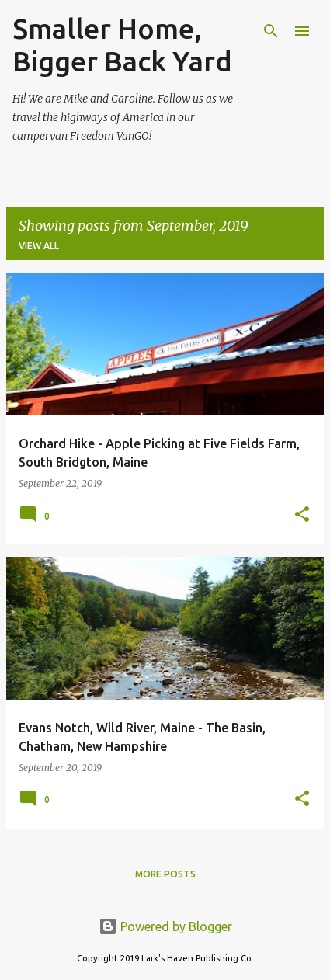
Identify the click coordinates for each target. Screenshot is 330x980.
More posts (165, 874)
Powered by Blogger (165, 926)
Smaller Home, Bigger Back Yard (122, 45)
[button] (302, 515)
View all (39, 246)
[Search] (271, 31)
